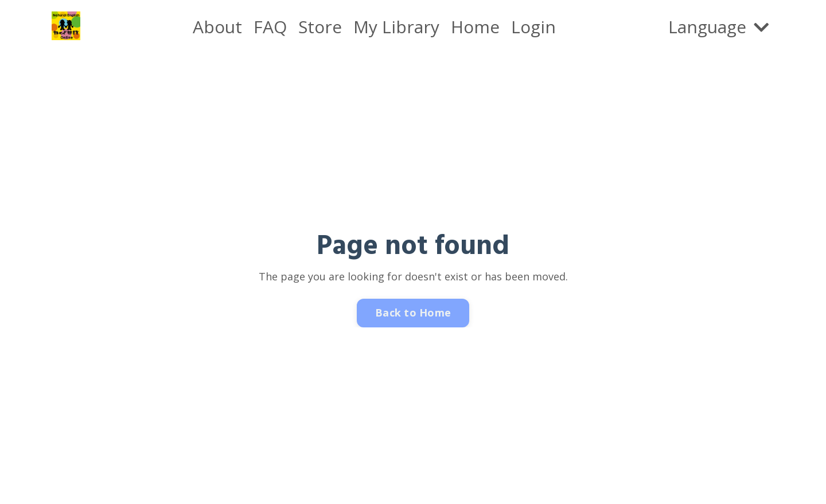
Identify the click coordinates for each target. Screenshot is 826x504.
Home (475, 27)
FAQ (270, 27)
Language (718, 27)
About (217, 27)
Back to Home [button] (413, 312)
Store (320, 27)
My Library (396, 27)
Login (533, 27)
